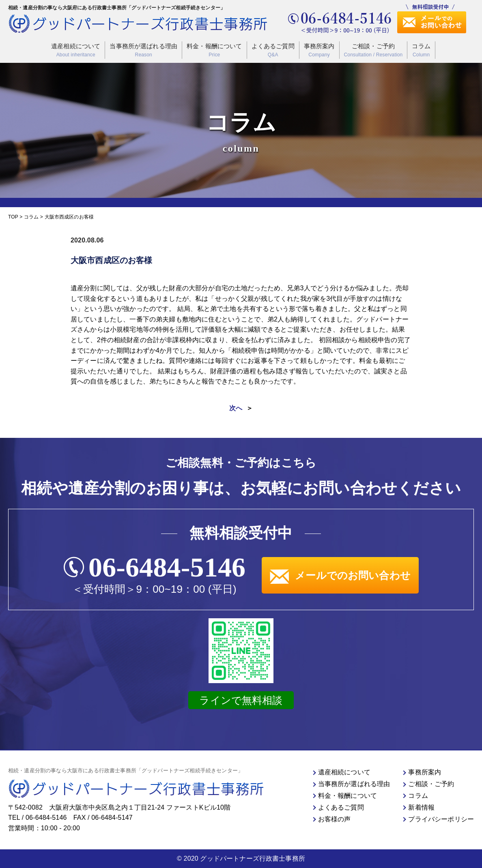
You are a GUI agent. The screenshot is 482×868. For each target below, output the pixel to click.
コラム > (33, 217)
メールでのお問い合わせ (340, 575)
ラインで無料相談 (241, 700)
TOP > (16, 217)
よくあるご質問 (273, 51)
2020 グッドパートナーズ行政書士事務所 (244, 858)
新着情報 (421, 807)
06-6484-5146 (167, 567)
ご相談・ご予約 (373, 51)
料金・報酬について (214, 51)
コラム (421, 51)
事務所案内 (319, 51)
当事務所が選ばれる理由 (143, 51)
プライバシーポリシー (441, 819)
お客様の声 (335, 819)
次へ (236, 408)
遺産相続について (76, 51)
